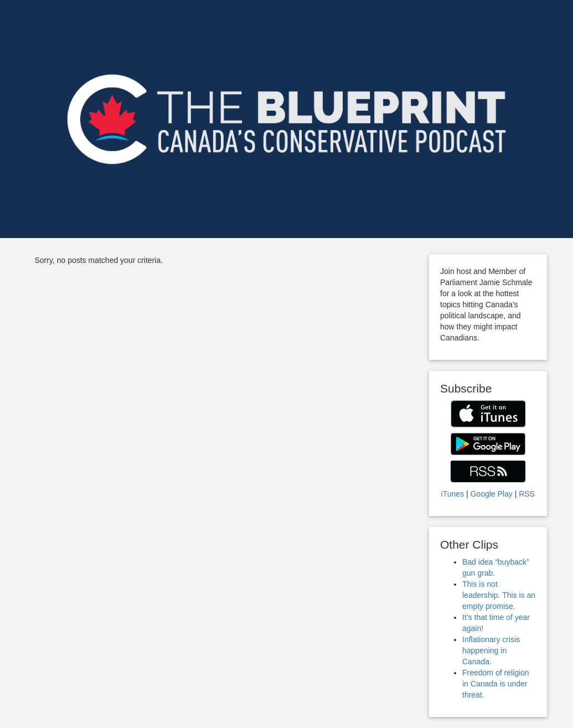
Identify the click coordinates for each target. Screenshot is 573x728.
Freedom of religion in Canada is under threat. (496, 684)
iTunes (453, 494)
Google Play (491, 494)
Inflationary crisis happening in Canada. (491, 650)
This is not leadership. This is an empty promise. (499, 595)
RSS (527, 494)
